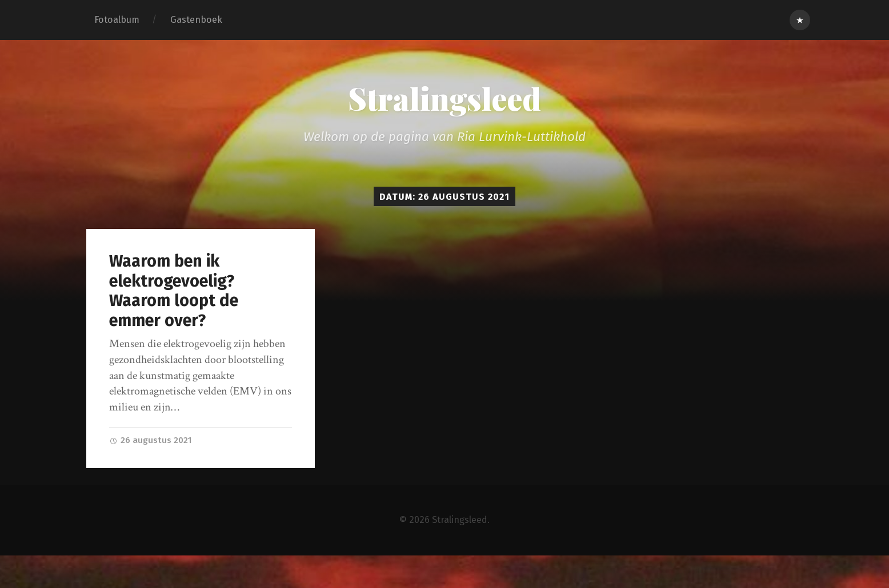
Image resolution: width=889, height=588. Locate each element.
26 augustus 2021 (151, 440)
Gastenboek (196, 20)
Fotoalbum (117, 20)
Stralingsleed (444, 98)
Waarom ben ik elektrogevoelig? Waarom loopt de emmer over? (174, 291)
